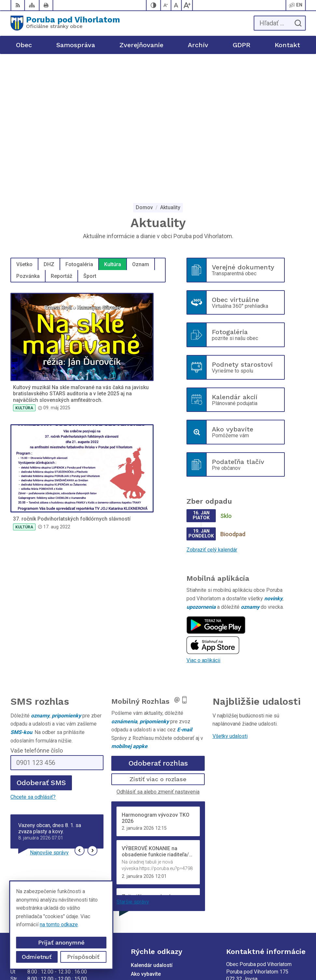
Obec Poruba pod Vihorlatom (212, 954)
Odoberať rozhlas (158, 630)
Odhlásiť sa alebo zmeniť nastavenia (158, 658)
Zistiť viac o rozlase (158, 646)
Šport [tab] (90, 143)
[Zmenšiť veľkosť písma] (166, 5)
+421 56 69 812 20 (248, 872)
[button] (80, 717)
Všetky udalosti (230, 603)
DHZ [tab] (49, 131)
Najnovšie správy (49, 719)
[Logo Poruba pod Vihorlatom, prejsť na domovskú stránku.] (65, 23)
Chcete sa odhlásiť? (33, 664)
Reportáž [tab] (62, 143)
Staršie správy (133, 768)
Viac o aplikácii (203, 527)
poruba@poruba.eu (247, 887)
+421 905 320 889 (247, 880)
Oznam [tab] (141, 131)
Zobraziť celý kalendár (212, 416)
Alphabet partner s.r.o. (220, 946)
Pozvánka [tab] (28, 143)
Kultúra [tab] (113, 131)
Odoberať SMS (41, 649)
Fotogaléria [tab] (79, 131)
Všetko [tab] (24, 131)
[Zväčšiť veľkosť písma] (187, 5)
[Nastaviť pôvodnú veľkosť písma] (176, 5)
